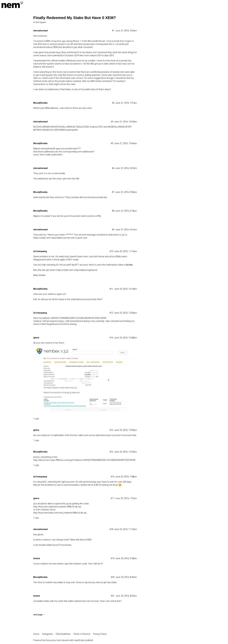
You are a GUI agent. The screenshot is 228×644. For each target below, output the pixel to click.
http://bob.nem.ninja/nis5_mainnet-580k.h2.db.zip (57, 507)
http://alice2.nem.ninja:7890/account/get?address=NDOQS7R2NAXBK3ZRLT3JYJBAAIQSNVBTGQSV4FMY (84, 460)
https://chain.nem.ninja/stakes (48, 238)
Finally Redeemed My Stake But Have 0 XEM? (75, 18)
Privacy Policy (100, 634)
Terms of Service (82, 634)
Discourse (51, 640)
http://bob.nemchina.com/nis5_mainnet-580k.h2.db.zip (60, 513)
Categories (47, 634)
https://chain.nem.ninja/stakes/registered (77, 270)
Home (36, 634)
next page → (39, 615)
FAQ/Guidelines (63, 634)
